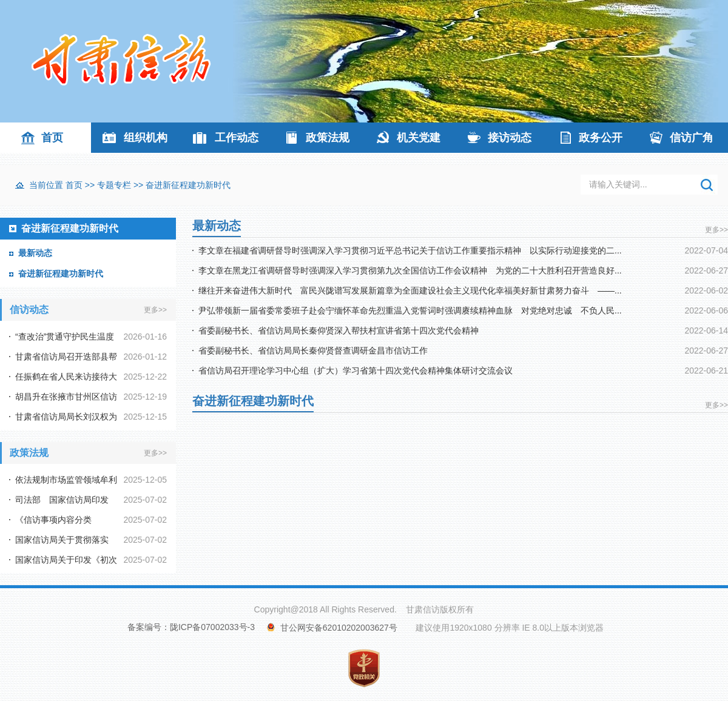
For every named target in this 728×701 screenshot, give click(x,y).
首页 (52, 138)
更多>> (155, 310)
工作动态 (237, 138)
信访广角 (692, 138)
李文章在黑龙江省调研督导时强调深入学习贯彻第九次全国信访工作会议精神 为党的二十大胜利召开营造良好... (410, 270)
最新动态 (35, 253)
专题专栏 (114, 185)
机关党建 (419, 138)
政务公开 (601, 138)
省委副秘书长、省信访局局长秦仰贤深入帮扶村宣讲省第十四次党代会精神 (339, 330)
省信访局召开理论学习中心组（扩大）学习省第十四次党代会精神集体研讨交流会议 (356, 371)
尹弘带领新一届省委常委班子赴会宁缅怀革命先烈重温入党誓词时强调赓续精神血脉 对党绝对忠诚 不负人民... (410, 310)
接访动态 (510, 138)
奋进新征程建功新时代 (188, 185)
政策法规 (328, 138)
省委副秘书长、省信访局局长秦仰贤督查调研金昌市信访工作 (313, 350)
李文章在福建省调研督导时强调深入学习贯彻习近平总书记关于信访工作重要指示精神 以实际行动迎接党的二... (410, 250)
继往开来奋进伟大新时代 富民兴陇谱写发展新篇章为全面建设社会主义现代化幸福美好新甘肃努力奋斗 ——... (410, 290)
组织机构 (146, 138)
